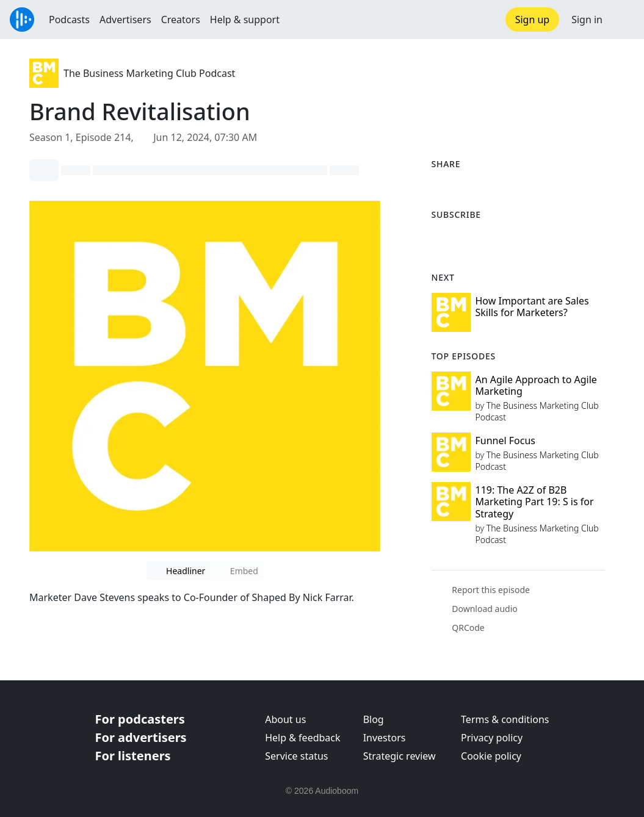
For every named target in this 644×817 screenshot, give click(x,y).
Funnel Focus (506, 441)
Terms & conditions (505, 719)
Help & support (245, 20)
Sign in (587, 20)
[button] (623, 20)
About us (285, 719)
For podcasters (140, 719)
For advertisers (141, 737)
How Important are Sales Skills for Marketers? (532, 307)
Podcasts (69, 20)
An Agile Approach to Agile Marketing (536, 385)
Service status (296, 756)
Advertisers (125, 20)
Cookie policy (491, 756)
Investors (385, 738)
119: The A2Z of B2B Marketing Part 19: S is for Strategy (535, 502)
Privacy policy (492, 738)
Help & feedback (302, 738)
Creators (181, 20)
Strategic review (400, 756)
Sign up (533, 20)
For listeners (133, 756)
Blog (374, 719)
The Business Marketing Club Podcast (149, 73)
